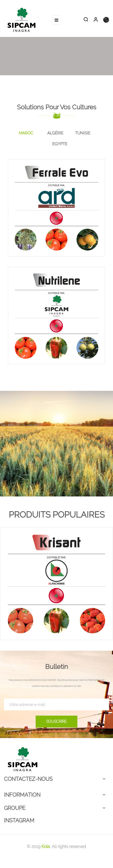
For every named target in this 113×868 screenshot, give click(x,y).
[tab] (26, 133)
